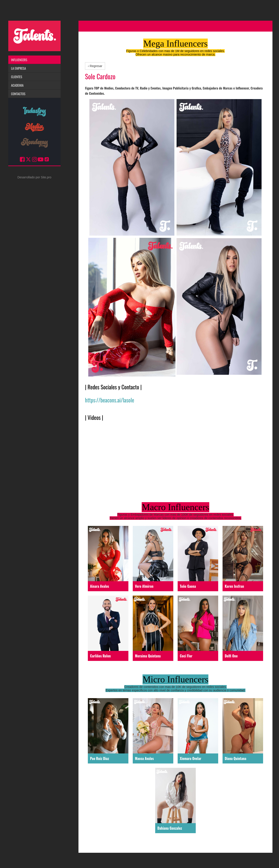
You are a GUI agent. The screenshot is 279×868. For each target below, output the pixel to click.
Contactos (18, 94)
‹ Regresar (95, 66)
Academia (17, 85)
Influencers (19, 60)
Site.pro (46, 177)
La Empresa (19, 68)
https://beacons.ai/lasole (110, 400)
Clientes (17, 77)
